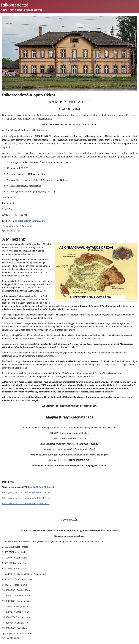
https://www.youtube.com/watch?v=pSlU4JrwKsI (26, 504)
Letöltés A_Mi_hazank (44, 487)
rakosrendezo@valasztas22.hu (30, 221)
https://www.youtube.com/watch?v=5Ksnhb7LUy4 (26, 498)
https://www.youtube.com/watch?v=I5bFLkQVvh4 (26, 493)
